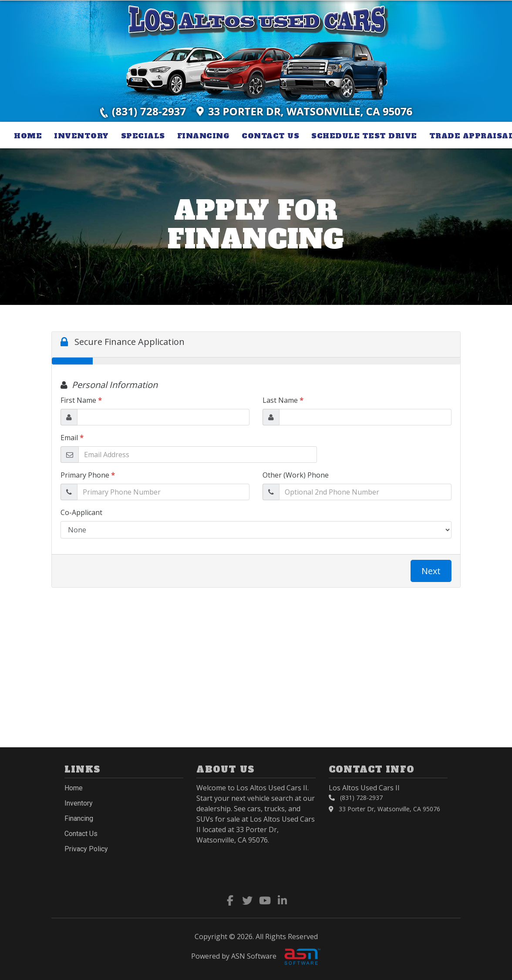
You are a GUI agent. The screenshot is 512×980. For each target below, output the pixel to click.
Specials (143, 136)
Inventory (81, 136)
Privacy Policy (86, 849)
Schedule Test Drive (364, 136)
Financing (204, 136)
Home (28, 136)
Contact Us (270, 136)
